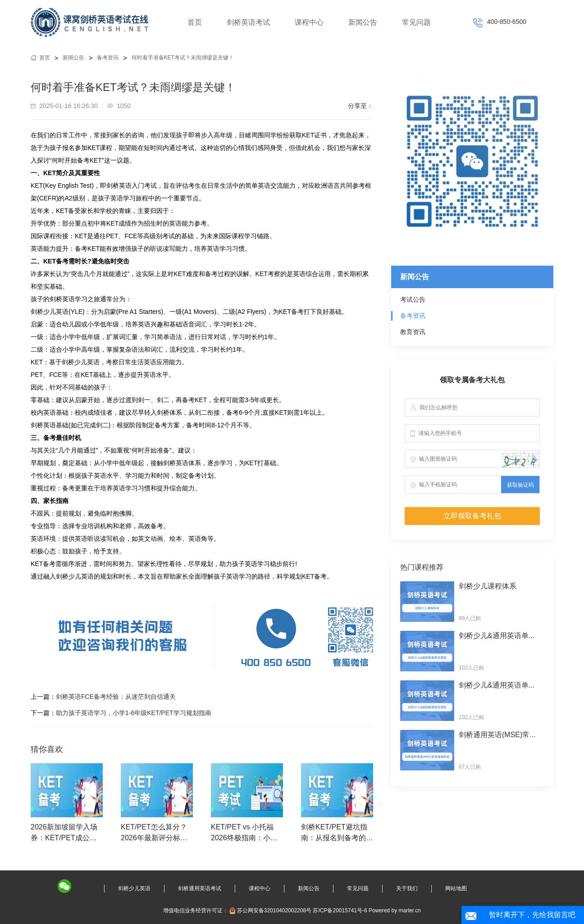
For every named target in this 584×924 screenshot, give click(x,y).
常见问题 (416, 22)
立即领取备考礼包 (472, 516)
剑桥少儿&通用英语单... (497, 636)
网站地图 (456, 888)
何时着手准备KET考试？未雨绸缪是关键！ (183, 58)
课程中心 (309, 22)
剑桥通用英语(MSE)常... (497, 735)
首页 (195, 22)
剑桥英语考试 (248, 22)
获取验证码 (520, 485)
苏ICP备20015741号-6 (340, 910)
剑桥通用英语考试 (200, 888)
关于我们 (407, 888)
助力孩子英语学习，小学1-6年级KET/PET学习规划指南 (134, 713)
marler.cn (410, 910)
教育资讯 (413, 332)
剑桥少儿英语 (134, 888)
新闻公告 (363, 22)
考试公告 (413, 299)
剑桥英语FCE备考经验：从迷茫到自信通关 (116, 697)
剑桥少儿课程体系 (488, 586)
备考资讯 (108, 58)
